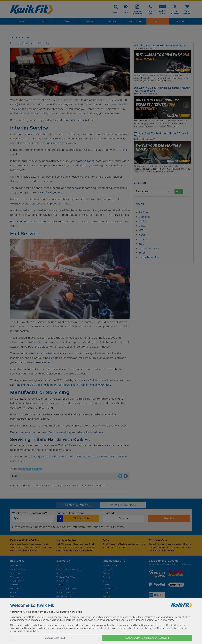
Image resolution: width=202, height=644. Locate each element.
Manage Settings (55, 638)
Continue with (147, 638)
